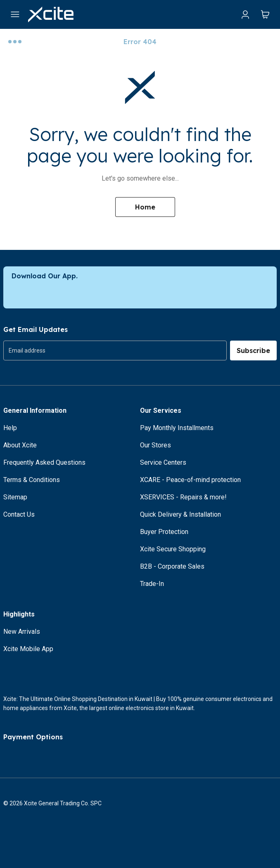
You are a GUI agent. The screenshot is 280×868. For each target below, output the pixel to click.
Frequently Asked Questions (44, 462)
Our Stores (155, 445)
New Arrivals (22, 632)
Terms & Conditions (32, 480)
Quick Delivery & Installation (180, 514)
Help (10, 428)
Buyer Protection (164, 532)
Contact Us (19, 514)
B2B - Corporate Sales (172, 566)
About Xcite (20, 445)
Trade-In (152, 584)
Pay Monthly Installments (177, 428)
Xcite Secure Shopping (173, 549)
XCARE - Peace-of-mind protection (190, 480)
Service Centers (163, 462)
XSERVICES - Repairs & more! (183, 497)
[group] (115, 350)
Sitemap (15, 497)
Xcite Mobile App (28, 649)
